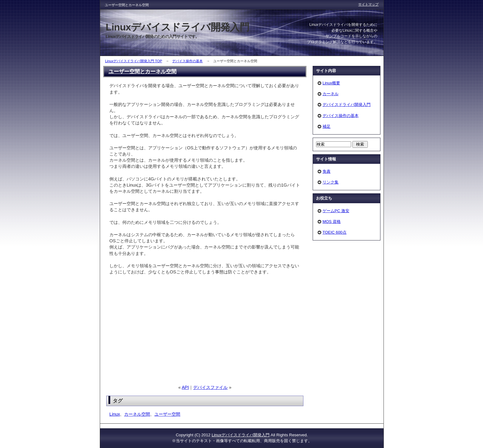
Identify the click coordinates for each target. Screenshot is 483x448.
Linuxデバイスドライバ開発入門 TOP (134, 61)
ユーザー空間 (167, 414)
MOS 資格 (332, 222)
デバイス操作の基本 (187, 61)
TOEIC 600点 (335, 232)
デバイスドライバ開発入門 (347, 105)
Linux (115, 414)
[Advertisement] (161, 330)
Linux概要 (331, 83)
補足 (327, 126)
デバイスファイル (210, 387)
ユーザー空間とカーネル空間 (142, 71)
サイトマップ (368, 4)
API (185, 387)
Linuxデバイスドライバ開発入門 (241, 435)
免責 (327, 171)
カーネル (331, 94)
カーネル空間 (137, 414)
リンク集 (331, 182)
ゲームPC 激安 (336, 211)
